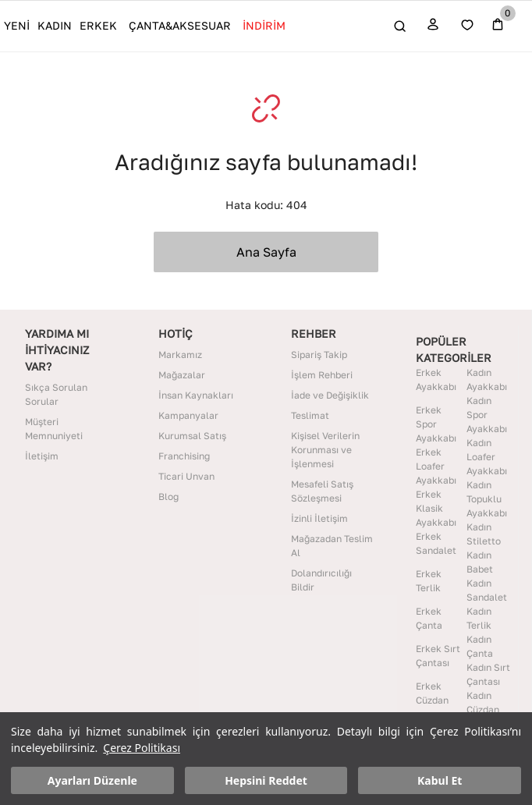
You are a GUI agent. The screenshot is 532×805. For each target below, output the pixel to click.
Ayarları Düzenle (92, 780)
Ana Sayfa (266, 252)
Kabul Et (440, 780)
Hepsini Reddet (266, 780)
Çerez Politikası (142, 748)
